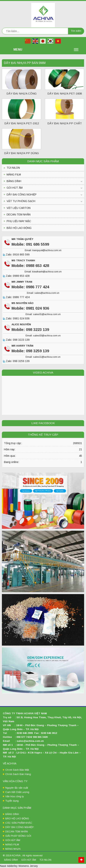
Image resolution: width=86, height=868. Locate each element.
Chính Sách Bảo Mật (17, 770)
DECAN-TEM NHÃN (19, 215)
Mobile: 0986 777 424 (30, 287)
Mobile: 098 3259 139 (30, 351)
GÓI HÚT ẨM (15, 188)
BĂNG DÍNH (14, 181)
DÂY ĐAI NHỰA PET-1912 (22, 123)
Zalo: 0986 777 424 (16, 297)
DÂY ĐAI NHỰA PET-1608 (65, 93)
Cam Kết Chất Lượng (17, 792)
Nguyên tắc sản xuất (17, 788)
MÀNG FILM (14, 175)
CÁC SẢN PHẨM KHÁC (19, 823)
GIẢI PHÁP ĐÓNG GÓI (18, 836)
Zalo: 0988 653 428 (16, 276)
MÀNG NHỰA (13, 849)
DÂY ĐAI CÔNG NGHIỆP (22, 195)
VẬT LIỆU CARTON (19, 208)
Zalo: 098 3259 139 (16, 361)
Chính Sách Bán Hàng (18, 774)
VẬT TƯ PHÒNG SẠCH (21, 201)
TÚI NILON (13, 168)
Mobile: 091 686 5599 (30, 244)
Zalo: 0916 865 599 (16, 255)
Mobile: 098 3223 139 (30, 330)
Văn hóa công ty (15, 796)
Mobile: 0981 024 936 (30, 308)
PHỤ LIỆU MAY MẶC (19, 221)
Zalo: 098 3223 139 (16, 340)
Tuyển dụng (12, 801)
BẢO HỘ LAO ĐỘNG (19, 228)
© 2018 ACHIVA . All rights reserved (23, 855)
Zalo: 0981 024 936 (16, 319)
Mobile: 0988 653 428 (30, 266)
